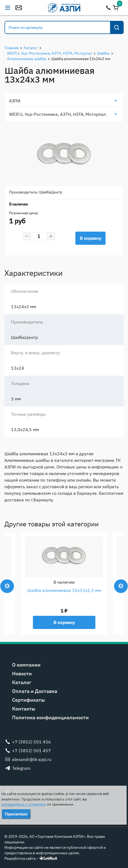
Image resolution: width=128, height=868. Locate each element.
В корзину (90, 238)
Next (121, 586)
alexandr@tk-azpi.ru (19, 8)
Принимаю (16, 814)
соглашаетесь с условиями (24, 804)
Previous (7, 586)
